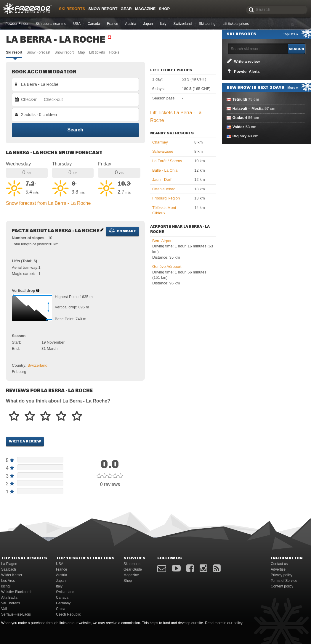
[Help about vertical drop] (38, 290)
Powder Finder (17, 24)
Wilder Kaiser (12, 575)
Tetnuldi (240, 99)
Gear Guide (133, 569)
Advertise (278, 569)
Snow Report (103, 9)
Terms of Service (284, 581)
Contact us (279, 564)
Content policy (282, 586)
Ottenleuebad (164, 189)
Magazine (145, 9)
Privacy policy (282, 575)
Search (75, 130)
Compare (122, 231)
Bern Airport (162, 241)
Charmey (160, 142)
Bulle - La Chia (165, 170)
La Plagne (9, 564)
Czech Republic (68, 614)
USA (77, 24)
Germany (63, 603)
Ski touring (207, 24)
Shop (164, 9)
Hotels (114, 52)
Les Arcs (8, 581)
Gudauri (240, 118)
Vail (4, 609)
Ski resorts (72, 9)
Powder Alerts (243, 71)
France (112, 24)
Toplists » (290, 34)
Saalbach (9, 569)
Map (81, 52)
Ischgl (6, 586)
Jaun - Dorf (162, 179)
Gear (126, 9)
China (61, 609)
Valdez (238, 127)
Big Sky (240, 136)
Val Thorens (11, 603)
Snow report (64, 52)
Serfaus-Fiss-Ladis (16, 614)
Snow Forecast (39, 52)
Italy (163, 24)
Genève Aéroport (167, 267)
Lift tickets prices (236, 24)
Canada (94, 24)
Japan (148, 24)
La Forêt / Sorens (167, 161)
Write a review (25, 441)
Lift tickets (97, 52)
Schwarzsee (163, 151)
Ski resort (14, 52)
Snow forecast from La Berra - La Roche (48, 203)
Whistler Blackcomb (17, 592)
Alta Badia (9, 598)
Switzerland (182, 24)
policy (238, 623)
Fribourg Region (166, 198)
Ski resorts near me (51, 24)
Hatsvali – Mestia (248, 108)
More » (293, 88)
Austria (130, 24)
